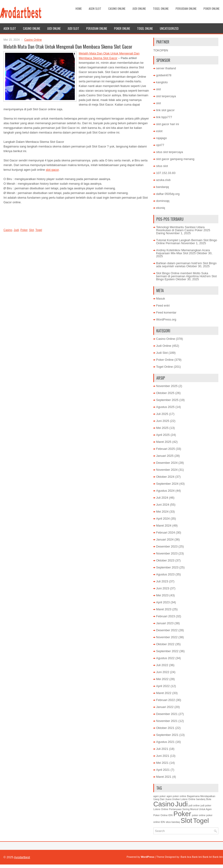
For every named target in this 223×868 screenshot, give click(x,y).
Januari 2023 (165, 623)
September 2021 (167, 735)
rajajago (161, 138)
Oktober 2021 (165, 728)
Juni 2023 (163, 588)
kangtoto (162, 82)
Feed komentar (166, 312)
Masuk (161, 299)
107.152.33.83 (166, 173)
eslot (159, 131)
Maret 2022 (164, 693)
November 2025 (167, 386)
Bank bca (186, 857)
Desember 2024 (167, 463)
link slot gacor (165, 110)
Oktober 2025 (165, 393)
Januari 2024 (165, 539)
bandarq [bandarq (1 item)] (201, 799)
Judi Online (139, 8)
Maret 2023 (164, 609)
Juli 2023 (162, 581)
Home (79, 8)
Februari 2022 (166, 700)
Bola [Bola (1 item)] (209, 799)
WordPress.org (166, 319)
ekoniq (161, 208)
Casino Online (117, 8)
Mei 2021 (162, 763)
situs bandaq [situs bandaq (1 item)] (173, 822)
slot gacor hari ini (167, 124)
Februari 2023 (166, 616)
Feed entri (163, 305)
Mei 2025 (162, 428)
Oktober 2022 (165, 644)
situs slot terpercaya (170, 152)
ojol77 (160, 145)
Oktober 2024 (165, 477)
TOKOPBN (161, 50)
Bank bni (197, 857)
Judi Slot (73, 28)
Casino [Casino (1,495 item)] (164, 804)
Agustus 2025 (165, 407)
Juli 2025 (162, 414)
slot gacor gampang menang (175, 159)
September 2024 (167, 484)
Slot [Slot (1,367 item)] (186, 821)
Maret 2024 (164, 526)
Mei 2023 (162, 595)
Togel (39, 230)
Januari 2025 (165, 456)
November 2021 (167, 721)
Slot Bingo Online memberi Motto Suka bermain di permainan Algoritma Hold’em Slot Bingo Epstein (186, 276)
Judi (16, 230)
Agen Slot (95, 8)
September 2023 (167, 567)
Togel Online (161, 8)
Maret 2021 (164, 777)
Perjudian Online (186, 8)
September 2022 (167, 651)
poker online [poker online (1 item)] (199, 815)
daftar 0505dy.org (168, 194)
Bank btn (218, 857)
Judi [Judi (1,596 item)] (181, 804)
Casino (8, 230)
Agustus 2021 (165, 742)
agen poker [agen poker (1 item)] (159, 796)
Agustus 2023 (165, 574)
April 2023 (163, 602)
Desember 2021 (167, 714)
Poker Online (212, 8)
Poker (24, 230)
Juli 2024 (162, 498)
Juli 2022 (162, 665)
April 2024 (163, 519)
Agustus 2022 (165, 658)
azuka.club (163, 180)
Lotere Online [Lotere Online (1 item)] (161, 809)
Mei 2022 (162, 679)
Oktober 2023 (165, 560)
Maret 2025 (164, 442)
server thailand (166, 68)
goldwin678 (164, 75)
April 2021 (163, 770)
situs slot (162, 166)
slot (158, 89)
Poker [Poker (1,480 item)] (182, 814)
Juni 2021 (163, 756)
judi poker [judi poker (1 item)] (206, 805)
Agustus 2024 (165, 491)
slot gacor (52, 170)
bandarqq (162, 187)
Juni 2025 (163, 421)
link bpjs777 (164, 117)
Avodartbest (22, 857)
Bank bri (207, 857)
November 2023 (167, 553)
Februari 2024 (166, 532)
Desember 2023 (167, 546)
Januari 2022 (165, 707)
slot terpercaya (166, 96)
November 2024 (167, 470)
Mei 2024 (162, 512)
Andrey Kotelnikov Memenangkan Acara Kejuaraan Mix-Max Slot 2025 (183, 252)
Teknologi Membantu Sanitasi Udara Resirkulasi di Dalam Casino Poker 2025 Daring (183, 230)
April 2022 (163, 686)
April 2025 (163, 435)
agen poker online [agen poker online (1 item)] (176, 796)
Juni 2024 (163, 505)
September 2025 (167, 400)
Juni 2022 (163, 672)
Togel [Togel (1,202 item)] (201, 821)
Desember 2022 (167, 630)
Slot (31, 230)
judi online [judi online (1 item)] (194, 805)
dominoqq (163, 201)
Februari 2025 (166, 449)
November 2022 (167, 637)
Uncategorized (169, 28)
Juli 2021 (162, 749)
